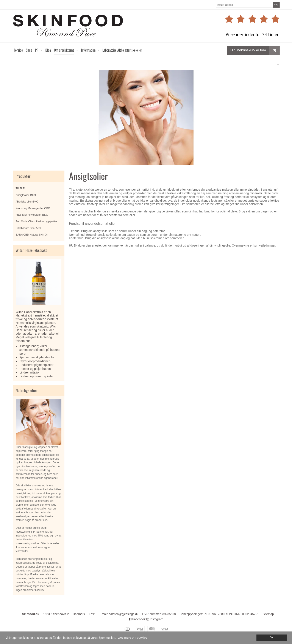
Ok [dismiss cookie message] (272, 638)
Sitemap (268, 614)
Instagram (155, 619)
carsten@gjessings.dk (124, 614)
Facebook (137, 619)
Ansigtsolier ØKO (26, 195)
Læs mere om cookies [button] (132, 638)
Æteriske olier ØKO (27, 202)
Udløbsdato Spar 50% (29, 228)
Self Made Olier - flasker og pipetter (37, 222)
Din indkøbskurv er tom (255, 50)
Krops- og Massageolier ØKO (33, 208)
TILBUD (20, 188)
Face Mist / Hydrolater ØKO (32, 215)
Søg (276, 5)
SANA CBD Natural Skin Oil (32, 235)
